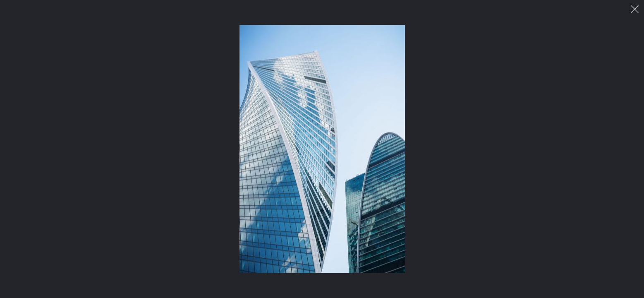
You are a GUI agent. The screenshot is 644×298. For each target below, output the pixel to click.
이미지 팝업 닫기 (635, 9)
